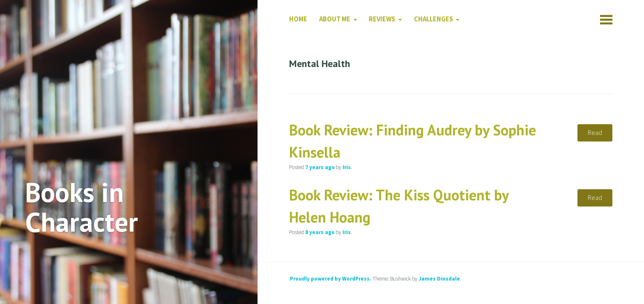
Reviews (382, 19)
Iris (347, 167)
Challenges (434, 19)
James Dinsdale (439, 279)
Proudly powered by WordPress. (331, 279)
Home (298, 19)
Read (595, 133)
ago (320, 167)
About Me (335, 19)
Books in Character (82, 207)
